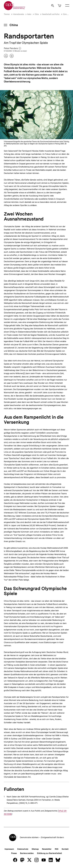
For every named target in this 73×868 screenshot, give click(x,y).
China (37, 14)
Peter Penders (12, 48)
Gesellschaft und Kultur (51, 14)
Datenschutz (23, 849)
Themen (7, 14)
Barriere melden (27, 853)
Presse (14, 853)
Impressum (9, 849)
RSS (57, 849)
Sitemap (35, 849)
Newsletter (47, 849)
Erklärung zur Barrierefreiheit (49, 853)
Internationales (18, 14)
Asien (29, 14)
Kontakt (65, 849)
